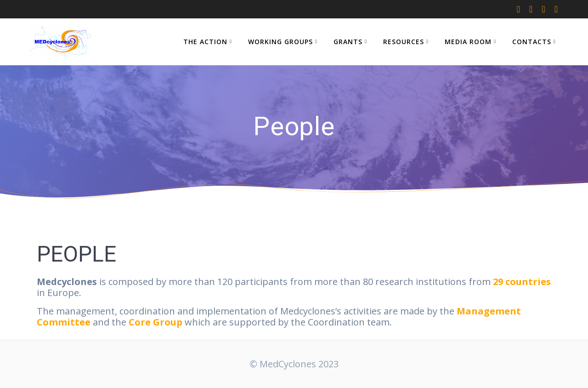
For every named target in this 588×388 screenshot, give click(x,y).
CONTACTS (532, 42)
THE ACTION (205, 42)
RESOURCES (404, 42)
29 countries (522, 282)
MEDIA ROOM (468, 42)
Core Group (155, 322)
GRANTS (348, 42)
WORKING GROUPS (280, 42)
